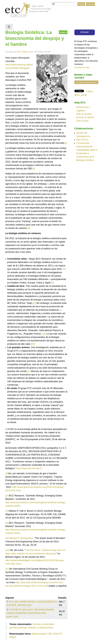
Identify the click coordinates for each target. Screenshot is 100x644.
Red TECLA (82, 140)
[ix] (29, 371)
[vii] (44, 334)
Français (90, 4)
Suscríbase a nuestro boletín (86, 82)
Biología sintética (27, 628)
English (81, 4)
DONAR (85, 32)
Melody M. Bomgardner (21, 538)
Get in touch (82, 121)
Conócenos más (82, 67)
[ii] (34, 169)
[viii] (33, 344)
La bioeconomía (45, 628)
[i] (66, 143)
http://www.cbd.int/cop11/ (29, 468)
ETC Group (22, 52)
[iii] (29, 228)
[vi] (34, 303)
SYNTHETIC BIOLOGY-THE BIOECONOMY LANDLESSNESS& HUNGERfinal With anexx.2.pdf (30, 613)
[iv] (64, 269)
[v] (53, 283)
